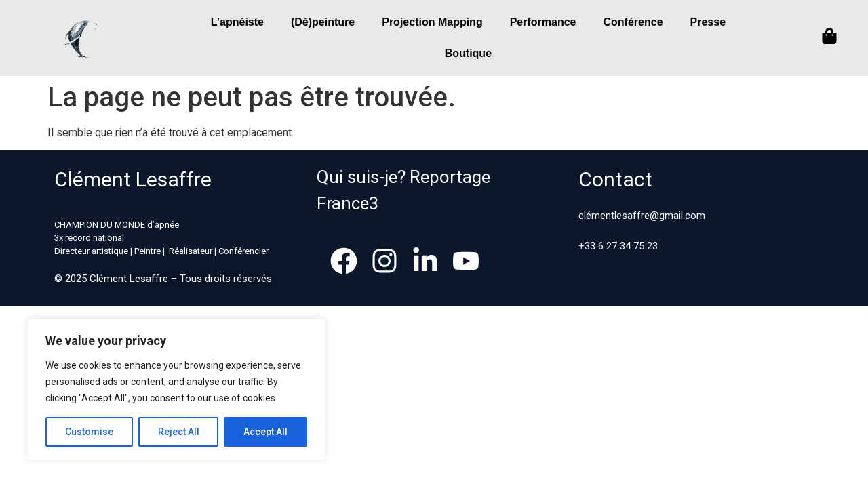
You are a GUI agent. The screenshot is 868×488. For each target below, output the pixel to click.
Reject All (179, 432)
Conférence (633, 22)
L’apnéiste (237, 22)
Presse (708, 22)
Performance (543, 22)
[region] (176, 390)
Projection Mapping (432, 22)
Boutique (468, 53)
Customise (89, 432)
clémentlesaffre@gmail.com (642, 216)
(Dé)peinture (323, 22)
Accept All (265, 432)
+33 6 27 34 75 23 (618, 246)
